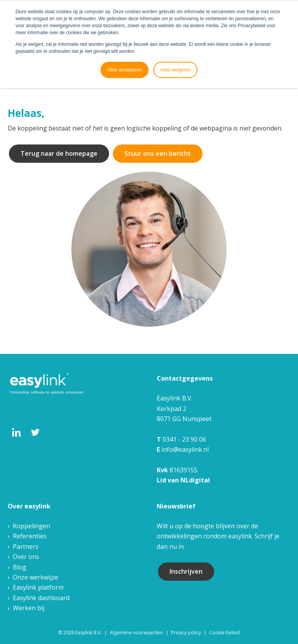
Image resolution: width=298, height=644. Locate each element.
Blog (20, 567)
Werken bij (29, 608)
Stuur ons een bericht (158, 153)
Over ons (26, 557)
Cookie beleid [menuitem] (224, 633)
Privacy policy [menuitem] (186, 633)
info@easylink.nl (185, 449)
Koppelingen (31, 526)
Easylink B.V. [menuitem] (88, 633)
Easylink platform (38, 587)
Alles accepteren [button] (125, 70)
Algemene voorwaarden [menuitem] (136, 633)
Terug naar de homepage (59, 153)
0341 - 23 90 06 (184, 439)
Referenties (30, 536)
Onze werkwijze (36, 577)
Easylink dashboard (41, 598)
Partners (26, 547)
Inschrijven (186, 571)
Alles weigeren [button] (175, 70)
